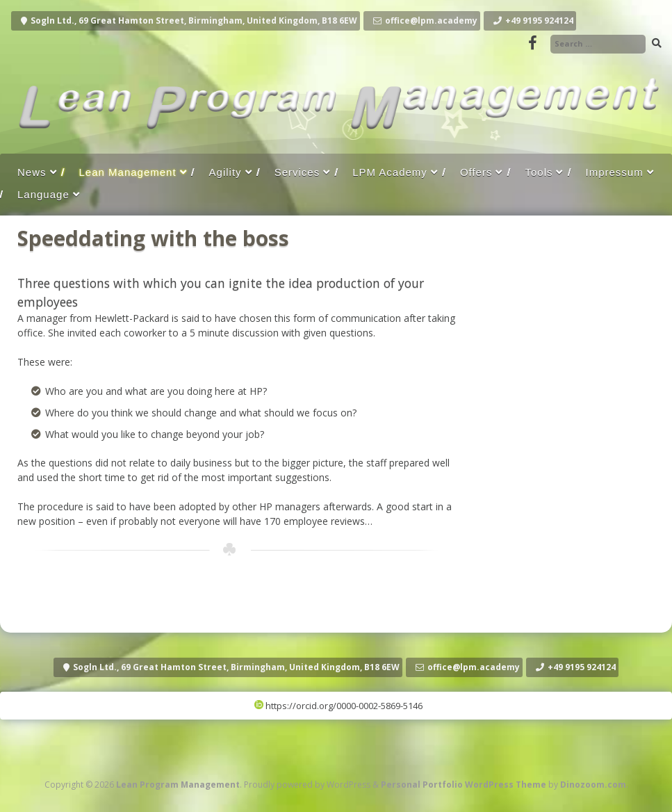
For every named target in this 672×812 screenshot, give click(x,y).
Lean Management (128, 172)
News (32, 172)
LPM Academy (390, 172)
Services (297, 172)
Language (43, 194)
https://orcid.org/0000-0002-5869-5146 (338, 706)
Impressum (614, 172)
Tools (539, 172)
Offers (476, 172)
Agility (226, 172)
